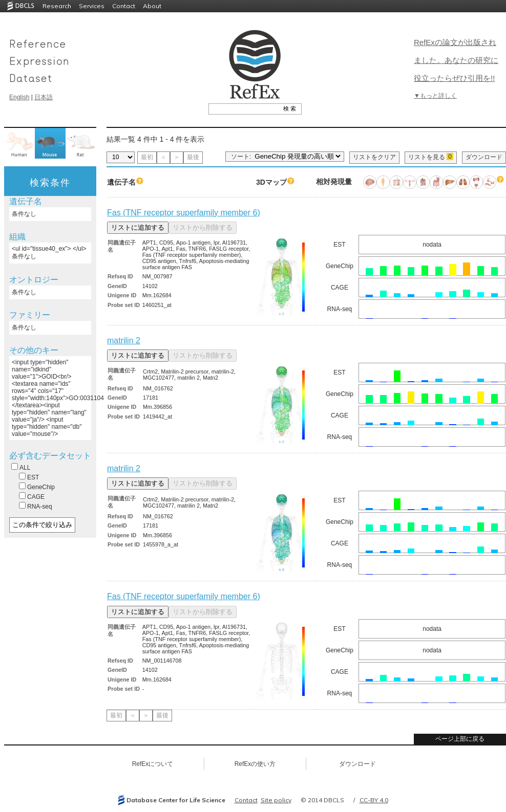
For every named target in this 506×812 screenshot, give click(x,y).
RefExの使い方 (255, 764)
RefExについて (153, 764)
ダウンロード (484, 157)
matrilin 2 (124, 341)
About (152, 6)
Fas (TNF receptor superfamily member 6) (184, 213)
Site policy (276, 800)
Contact (124, 6)
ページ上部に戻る (460, 739)
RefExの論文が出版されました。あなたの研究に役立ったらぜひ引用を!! (456, 60)
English (19, 97)
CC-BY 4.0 (374, 800)
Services (92, 6)
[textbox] (244, 108)
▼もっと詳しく (435, 96)
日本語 (44, 97)
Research (57, 6)
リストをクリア (374, 157)
